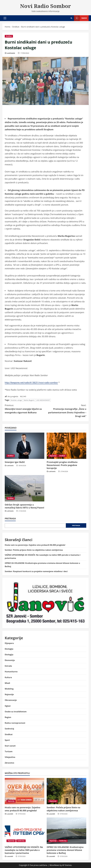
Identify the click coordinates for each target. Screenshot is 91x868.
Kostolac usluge (16, 400)
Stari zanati (10, 746)
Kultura (8, 677)
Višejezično (10, 757)
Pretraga (10, 518)
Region (8, 717)
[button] (5, 18)
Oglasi (8, 706)
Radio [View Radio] (80, 18)
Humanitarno (11, 672)
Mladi (7, 683)
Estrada (8, 666)
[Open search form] (71, 18)
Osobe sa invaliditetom (16, 712)
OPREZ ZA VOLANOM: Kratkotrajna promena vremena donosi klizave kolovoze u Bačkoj (65, 850)
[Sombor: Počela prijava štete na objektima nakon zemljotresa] (66, 791)
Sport (7, 740)
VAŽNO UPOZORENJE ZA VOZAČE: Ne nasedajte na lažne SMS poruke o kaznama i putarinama (24, 850)
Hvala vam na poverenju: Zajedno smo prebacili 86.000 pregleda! (35, 545)
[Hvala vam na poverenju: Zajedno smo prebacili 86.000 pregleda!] (25, 791)
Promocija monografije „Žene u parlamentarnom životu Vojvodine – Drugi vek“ (66, 411)
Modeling (9, 689)
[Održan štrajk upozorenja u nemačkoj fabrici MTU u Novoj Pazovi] (25, 488)
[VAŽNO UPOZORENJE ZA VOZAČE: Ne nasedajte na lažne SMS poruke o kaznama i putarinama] (25, 831)
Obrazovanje (11, 700)
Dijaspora (9, 643)
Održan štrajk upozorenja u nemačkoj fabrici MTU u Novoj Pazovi (24, 506)
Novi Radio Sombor (45, 6)
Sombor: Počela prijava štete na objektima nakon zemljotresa (34, 550)
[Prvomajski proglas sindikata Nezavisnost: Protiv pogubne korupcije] (66, 446)
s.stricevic (11, 53)
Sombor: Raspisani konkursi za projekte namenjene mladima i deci (36, 571)
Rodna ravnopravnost (15, 723)
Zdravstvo (9, 763)
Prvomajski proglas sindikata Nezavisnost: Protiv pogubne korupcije (62, 465)
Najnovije (53, 456)
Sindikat (9, 36)
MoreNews (54, 865)
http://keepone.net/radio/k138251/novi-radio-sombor (31, 383)
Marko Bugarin (29, 400)
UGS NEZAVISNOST (43, 400)
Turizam (9, 751)
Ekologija (9, 649)
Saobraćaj (9, 729)
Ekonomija (10, 660)
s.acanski (10, 814)
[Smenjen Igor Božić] (25, 446)
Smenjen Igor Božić (15, 462)
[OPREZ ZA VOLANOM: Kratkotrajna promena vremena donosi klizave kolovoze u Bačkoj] (66, 831)
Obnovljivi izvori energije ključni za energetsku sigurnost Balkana (25, 409)
